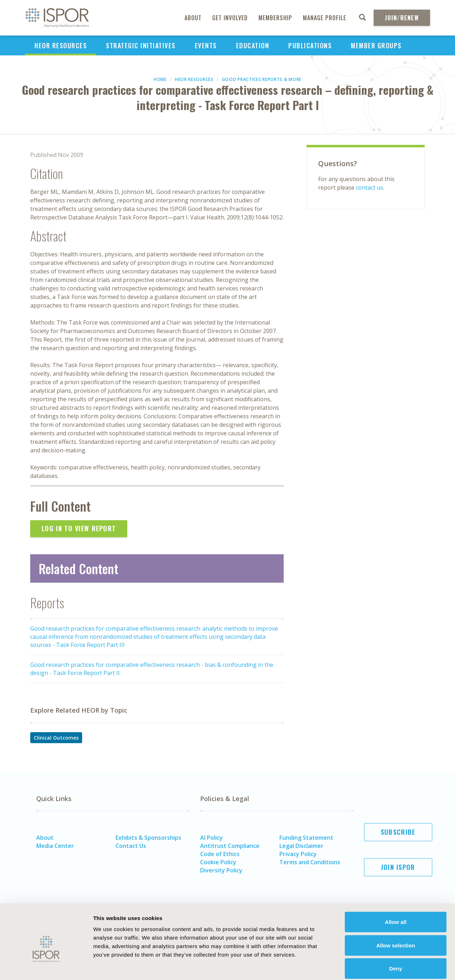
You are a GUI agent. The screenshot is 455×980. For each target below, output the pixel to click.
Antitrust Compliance (230, 846)
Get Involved (230, 18)
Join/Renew (402, 18)
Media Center (55, 846)
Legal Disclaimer (301, 846)
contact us (370, 187)
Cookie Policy (218, 862)
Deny (396, 933)
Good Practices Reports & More (262, 79)
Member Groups (376, 45)
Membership (275, 18)
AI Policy (212, 838)
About (193, 18)
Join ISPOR (398, 867)
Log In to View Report (79, 528)
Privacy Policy (298, 854)
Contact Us (131, 846)
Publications (310, 45)
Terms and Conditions (310, 862)
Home (160, 79)
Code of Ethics (220, 854)
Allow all (396, 887)
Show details (393, 966)
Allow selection (395, 910)
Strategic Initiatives (141, 45)
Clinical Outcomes (56, 738)
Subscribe (398, 832)
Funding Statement (306, 838)
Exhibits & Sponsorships (148, 838)
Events (206, 45)
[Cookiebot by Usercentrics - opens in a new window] (46, 966)
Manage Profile (325, 18)
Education (253, 45)
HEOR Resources (61, 45)
